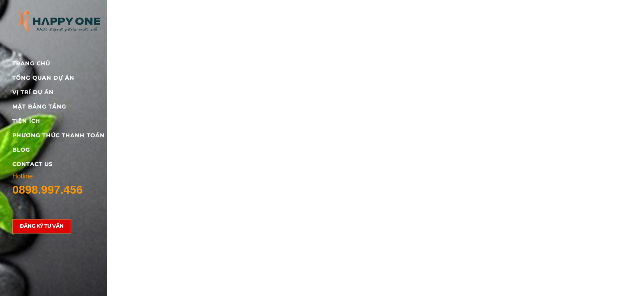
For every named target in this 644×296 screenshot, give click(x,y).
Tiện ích (26, 121)
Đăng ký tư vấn (42, 226)
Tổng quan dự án (43, 78)
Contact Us (32, 164)
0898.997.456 (47, 190)
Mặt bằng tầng (39, 106)
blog (21, 150)
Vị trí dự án (33, 92)
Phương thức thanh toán (59, 135)
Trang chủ (31, 63)
